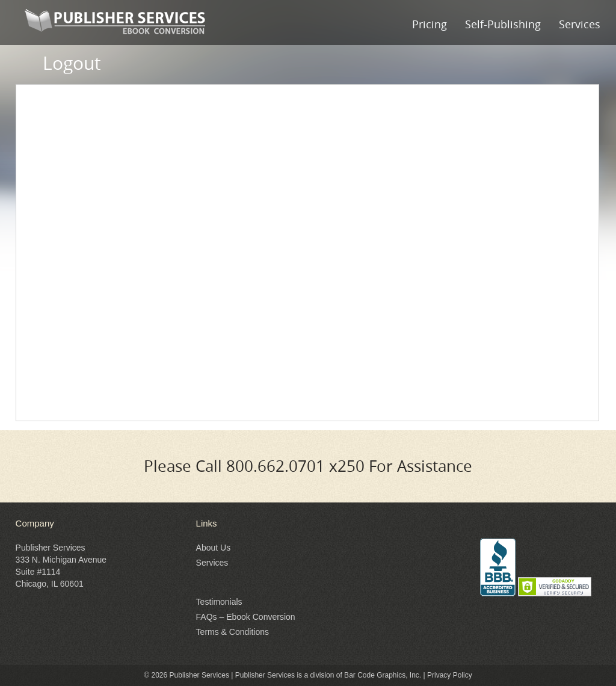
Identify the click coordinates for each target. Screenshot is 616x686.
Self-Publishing (503, 24)
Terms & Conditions (233, 632)
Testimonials (219, 602)
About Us (214, 548)
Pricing (430, 24)
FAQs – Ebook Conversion (246, 617)
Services (580, 24)
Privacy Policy (450, 675)
